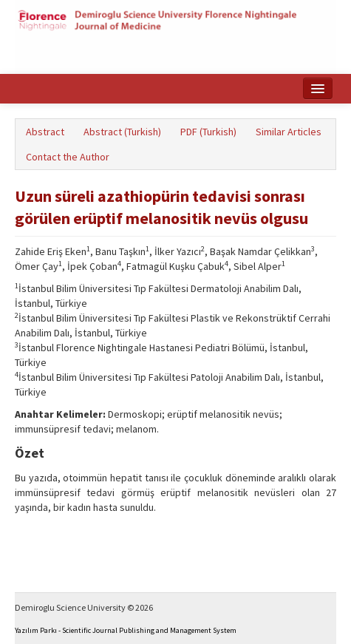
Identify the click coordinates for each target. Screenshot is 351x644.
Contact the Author (68, 157)
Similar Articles (289, 132)
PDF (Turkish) (208, 132)
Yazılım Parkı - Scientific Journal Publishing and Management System (126, 630)
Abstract (45, 132)
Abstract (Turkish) (122, 132)
